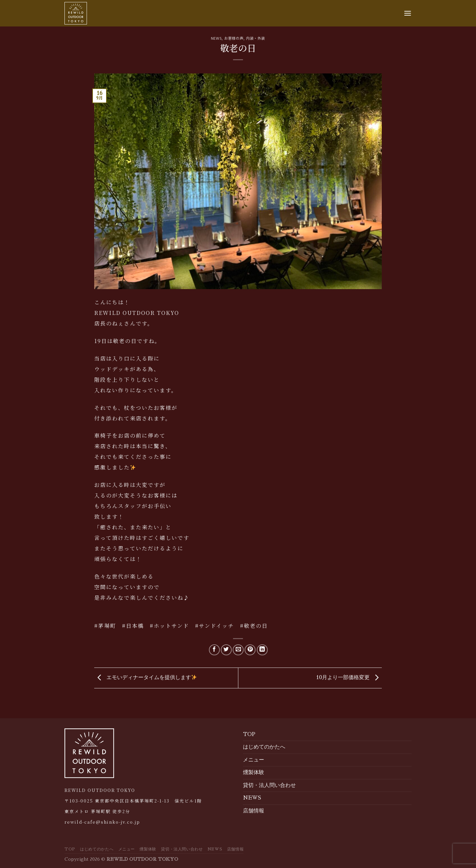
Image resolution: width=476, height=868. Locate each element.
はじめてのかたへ (264, 747)
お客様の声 (234, 38)
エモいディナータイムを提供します (145, 677)
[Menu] (408, 13)
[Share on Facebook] (214, 650)
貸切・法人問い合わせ (269, 785)
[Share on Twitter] (226, 650)
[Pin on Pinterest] (250, 650)
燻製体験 (254, 772)
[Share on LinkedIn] (262, 650)
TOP (249, 734)
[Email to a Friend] (238, 650)
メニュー (254, 760)
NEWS (216, 38)
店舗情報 (254, 811)
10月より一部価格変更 (349, 677)
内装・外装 (256, 38)
